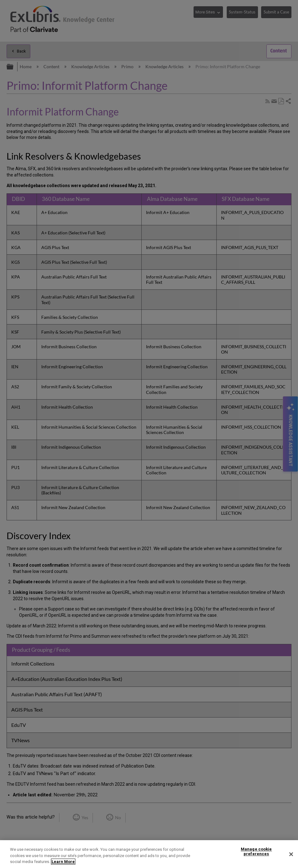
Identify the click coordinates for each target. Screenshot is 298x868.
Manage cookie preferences (256, 852)
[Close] (291, 854)
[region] (149, 854)
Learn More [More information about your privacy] (63, 862)
